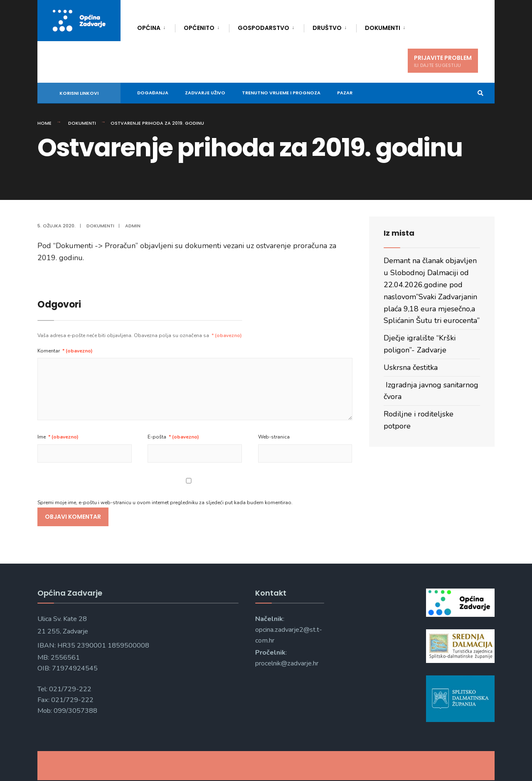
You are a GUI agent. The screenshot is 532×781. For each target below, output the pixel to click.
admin (133, 226)
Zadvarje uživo (205, 93)
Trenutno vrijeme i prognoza (281, 93)
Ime (58, 437)
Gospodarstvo (264, 28)
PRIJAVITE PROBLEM (443, 61)
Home (44, 123)
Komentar (65, 351)
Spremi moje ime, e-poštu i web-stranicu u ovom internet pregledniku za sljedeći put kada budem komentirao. (165, 503)
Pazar (345, 93)
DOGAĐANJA (153, 93)
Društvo (327, 28)
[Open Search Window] (475, 93)
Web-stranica (274, 437)
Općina (149, 28)
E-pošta (173, 437)
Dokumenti (383, 28)
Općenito (199, 28)
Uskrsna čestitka (411, 367)
